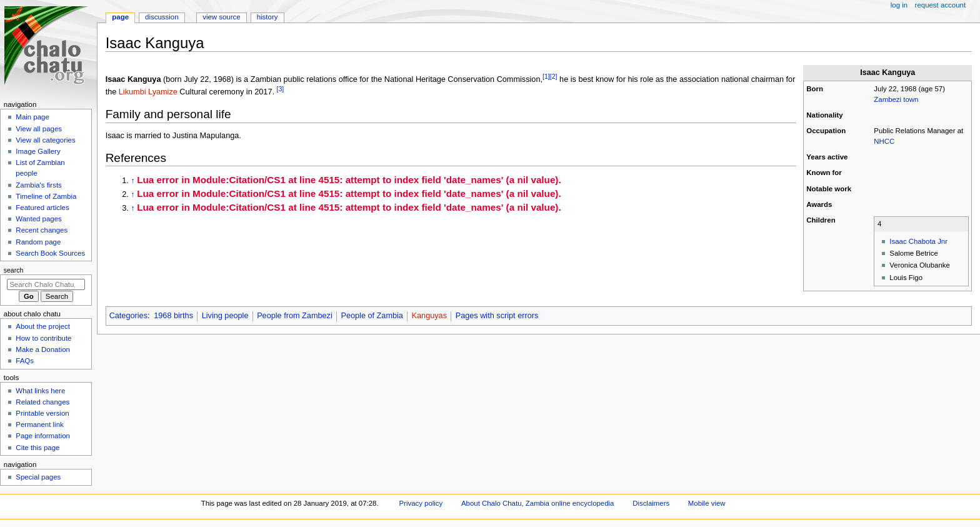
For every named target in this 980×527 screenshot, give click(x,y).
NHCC (884, 141)
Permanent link (39, 424)
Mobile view (707, 503)
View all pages (39, 129)
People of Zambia (372, 316)
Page (120, 17)
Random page (38, 242)
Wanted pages (38, 219)
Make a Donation (43, 349)
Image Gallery (38, 151)
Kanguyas (429, 316)
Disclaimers (651, 503)
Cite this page (37, 448)
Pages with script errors (497, 316)
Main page (32, 117)
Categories (128, 316)
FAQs (25, 361)
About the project (43, 326)
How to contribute (43, 338)
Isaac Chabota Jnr (918, 241)
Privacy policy (421, 503)
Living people (225, 316)
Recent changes (42, 230)
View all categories (45, 140)
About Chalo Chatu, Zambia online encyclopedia (537, 503)
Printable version (42, 413)
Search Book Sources (50, 253)
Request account (941, 5)
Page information (43, 436)
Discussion (162, 17)
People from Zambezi (295, 316)
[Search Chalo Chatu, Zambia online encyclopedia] (46, 284)
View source (221, 17)
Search (14, 270)
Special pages (38, 477)
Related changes (42, 402)
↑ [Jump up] (132, 181)
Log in (899, 5)
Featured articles (42, 208)
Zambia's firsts (38, 185)
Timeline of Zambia (46, 196)
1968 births (173, 316)
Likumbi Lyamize (148, 92)
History (267, 17)
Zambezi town (896, 99)
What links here (40, 391)
